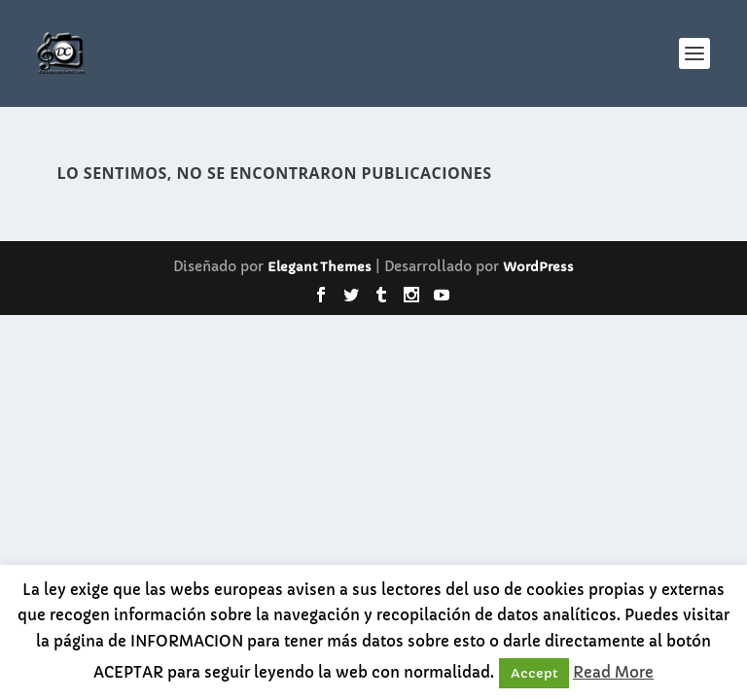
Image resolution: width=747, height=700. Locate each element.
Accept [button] (534, 673)
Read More (613, 672)
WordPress (538, 267)
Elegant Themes (320, 267)
